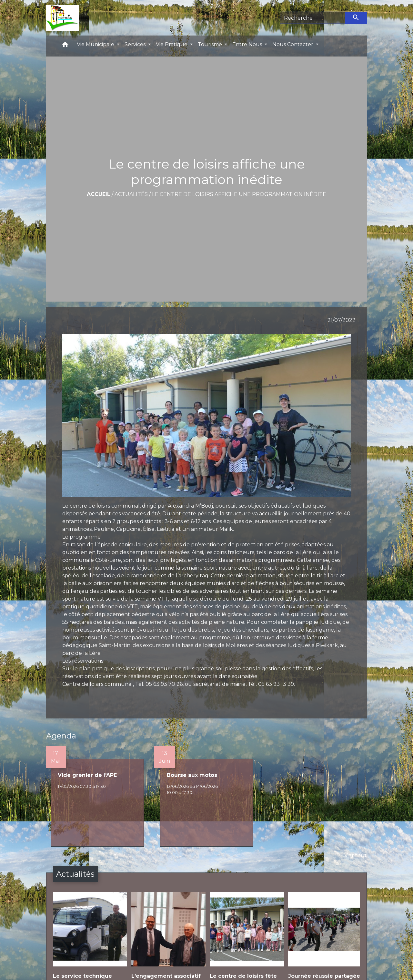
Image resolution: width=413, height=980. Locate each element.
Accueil (99, 194)
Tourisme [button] (211, 44)
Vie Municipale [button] (96, 44)
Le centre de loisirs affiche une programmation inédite (239, 194)
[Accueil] (62, 18)
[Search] (312, 18)
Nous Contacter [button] (293, 44)
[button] (65, 46)
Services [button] (136, 44)
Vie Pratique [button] (172, 44)
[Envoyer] (356, 18)
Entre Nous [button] (248, 44)
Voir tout (356, 856)
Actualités (131, 194)
